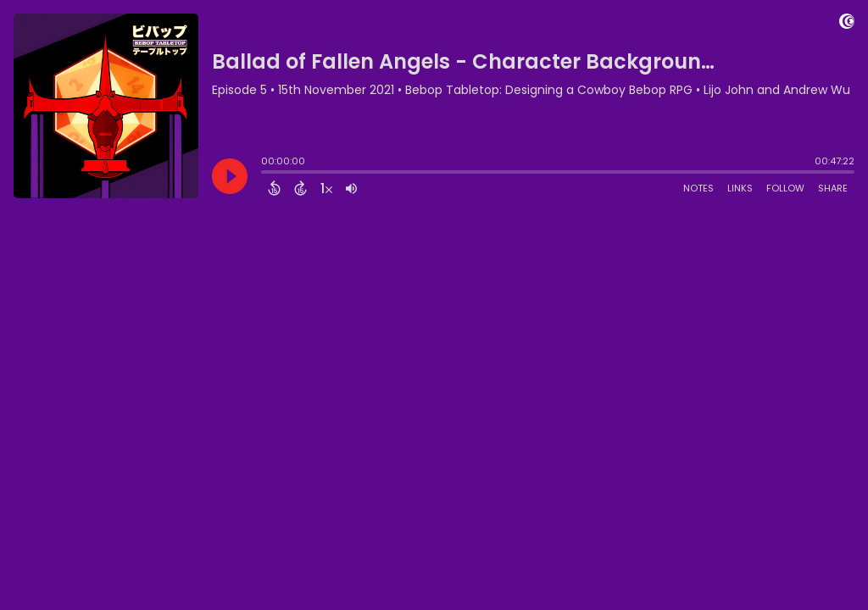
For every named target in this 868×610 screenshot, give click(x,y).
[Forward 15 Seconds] (300, 188)
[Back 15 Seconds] (274, 188)
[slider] (265, 174)
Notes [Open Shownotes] (698, 188)
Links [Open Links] (740, 188)
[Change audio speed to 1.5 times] (326, 188)
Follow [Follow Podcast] (785, 188)
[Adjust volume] (351, 188)
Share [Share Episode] (833, 188)
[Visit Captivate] (847, 24)
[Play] (230, 176)
